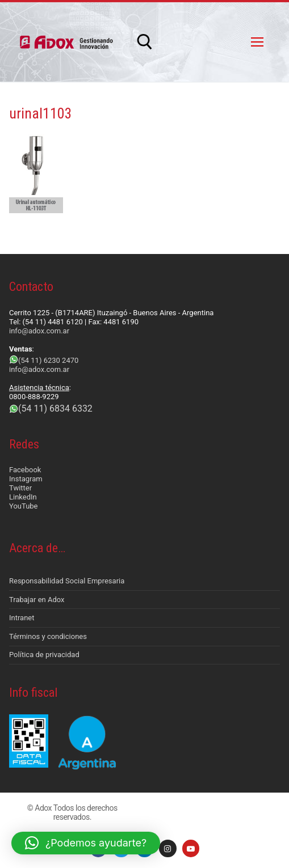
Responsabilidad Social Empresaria (67, 581)
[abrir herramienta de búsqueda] (145, 42)
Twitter (20, 488)
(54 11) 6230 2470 (48, 360)
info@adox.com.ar (39, 331)
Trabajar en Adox (37, 600)
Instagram (26, 479)
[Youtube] (191, 848)
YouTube (24, 506)
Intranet (22, 618)
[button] (86, 843)
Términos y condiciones (48, 636)
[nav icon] (257, 42)
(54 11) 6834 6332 (55, 408)
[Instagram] (168, 848)
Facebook (25, 470)
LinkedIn (23, 497)
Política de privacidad (44, 655)
